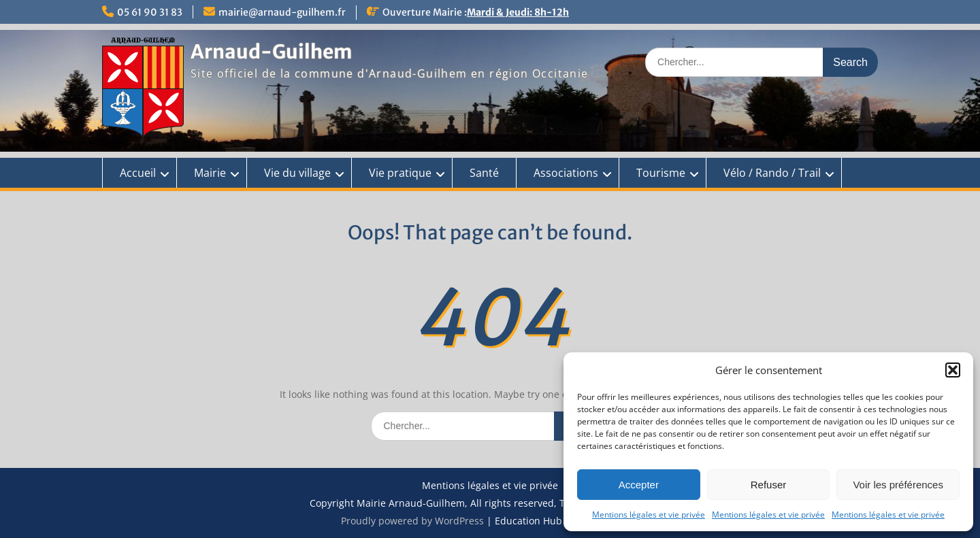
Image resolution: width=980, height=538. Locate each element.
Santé (484, 173)
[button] (953, 370)
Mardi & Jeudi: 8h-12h (518, 12)
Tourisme (661, 173)
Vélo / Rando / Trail (772, 173)
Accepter (639, 485)
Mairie (210, 173)
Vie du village (297, 173)
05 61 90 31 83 (150, 12)
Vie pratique (400, 173)
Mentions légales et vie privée (649, 515)
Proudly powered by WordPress (412, 521)
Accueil (138, 173)
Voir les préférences (898, 485)
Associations (566, 173)
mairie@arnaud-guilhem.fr (282, 12)
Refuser (769, 485)
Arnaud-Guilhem (271, 52)
